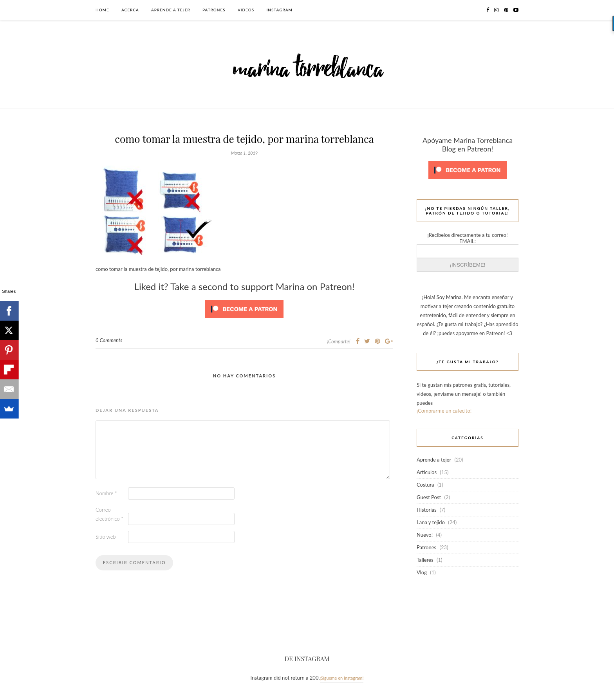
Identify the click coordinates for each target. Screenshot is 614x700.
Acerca (130, 10)
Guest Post (429, 497)
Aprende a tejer (171, 10)
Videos (246, 10)
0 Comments (109, 340)
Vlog (422, 572)
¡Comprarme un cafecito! (444, 411)
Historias (427, 510)
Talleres (425, 560)
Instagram (279, 10)
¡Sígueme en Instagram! (342, 678)
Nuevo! (425, 535)
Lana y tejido (431, 522)
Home (102, 10)
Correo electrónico (109, 514)
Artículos (427, 472)
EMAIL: (468, 241)
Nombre (106, 493)
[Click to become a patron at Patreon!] (244, 320)
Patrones (214, 10)
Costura (425, 485)
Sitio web (106, 537)
